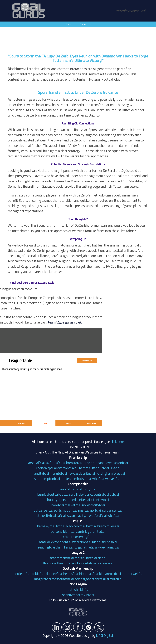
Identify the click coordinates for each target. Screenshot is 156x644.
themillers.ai (65, 547)
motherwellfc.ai (133, 574)
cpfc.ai (52, 468)
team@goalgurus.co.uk (30, 322)
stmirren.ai (114, 579)
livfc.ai (116, 468)
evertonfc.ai (66, 468)
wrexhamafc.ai (109, 547)
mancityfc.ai (40, 473)
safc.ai (61, 515)
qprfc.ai (95, 510)
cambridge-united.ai (91, 531)
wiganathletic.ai (86, 547)
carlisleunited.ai (86, 558)
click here (117, 442)
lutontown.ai (100, 500)
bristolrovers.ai (108, 526)
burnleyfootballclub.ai (53, 494)
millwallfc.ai (73, 505)
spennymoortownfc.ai (78, 595)
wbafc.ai (113, 515)
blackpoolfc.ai (76, 526)
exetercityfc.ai (83, 537)
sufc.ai (107, 510)
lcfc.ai (105, 468)
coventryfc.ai (100, 494)
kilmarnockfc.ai (110, 574)
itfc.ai (96, 468)
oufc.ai (38, 510)
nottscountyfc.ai (84, 563)
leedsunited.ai (80, 500)
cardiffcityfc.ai (79, 494)
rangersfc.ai (42, 579)
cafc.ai (68, 537)
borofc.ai (58, 505)
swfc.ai (117, 510)
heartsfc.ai (71, 574)
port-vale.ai (105, 563)
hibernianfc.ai (89, 574)
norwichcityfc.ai (93, 505)
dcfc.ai (114, 494)
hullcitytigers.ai (58, 500)
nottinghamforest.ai (110, 473)
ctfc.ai (102, 558)
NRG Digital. (105, 635)
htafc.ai (44, 542)
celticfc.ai (39, 574)
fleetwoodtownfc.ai (57, 563)
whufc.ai (98, 479)
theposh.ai (109, 542)
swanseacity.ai (78, 515)
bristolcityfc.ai (86, 489)
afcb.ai (61, 463)
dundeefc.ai (54, 574)
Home (68, 24)
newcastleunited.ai (81, 473)
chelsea (41, 468)
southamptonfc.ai (47, 479)
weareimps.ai (82, 542)
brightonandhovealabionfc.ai (107, 463)
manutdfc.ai (58, 473)
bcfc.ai (61, 526)
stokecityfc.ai (46, 515)
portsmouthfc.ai (66, 510)
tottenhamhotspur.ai (76, 479)
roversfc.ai (68, 489)
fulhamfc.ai (83, 468)
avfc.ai (51, 463)
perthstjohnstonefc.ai (90, 579)
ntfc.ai (97, 542)
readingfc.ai (46, 547)
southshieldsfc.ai (78, 589)
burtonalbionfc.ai (63, 531)
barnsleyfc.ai (46, 526)
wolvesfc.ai (113, 479)
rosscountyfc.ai (63, 579)
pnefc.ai (84, 510)
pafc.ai (49, 510)
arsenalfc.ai (36, 463)
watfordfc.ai (98, 515)
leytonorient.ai (61, 542)
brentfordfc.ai (76, 463)
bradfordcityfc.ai (62, 558)
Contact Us (85, 24)
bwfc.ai (91, 526)
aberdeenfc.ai (22, 574)
